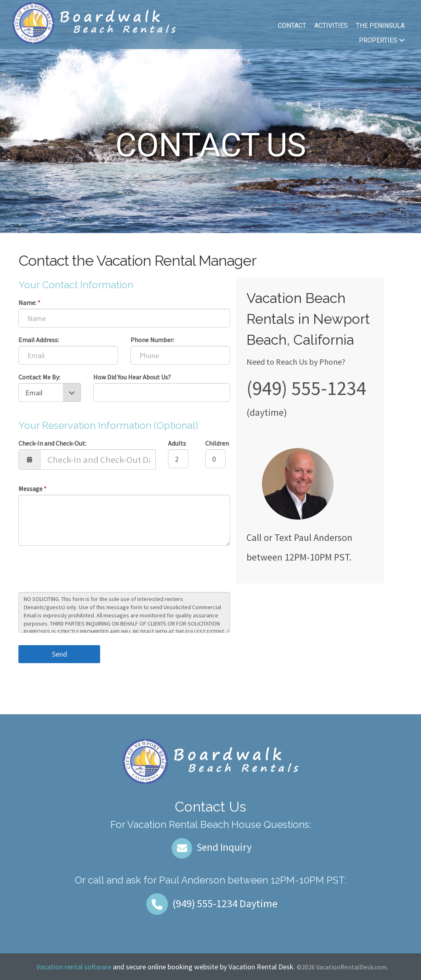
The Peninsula (380, 26)
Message (32, 489)
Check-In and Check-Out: (52, 443)
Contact (292, 26)
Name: (29, 303)
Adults (177, 443)
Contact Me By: (39, 377)
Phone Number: (152, 340)
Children (217, 443)
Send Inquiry (211, 847)
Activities (331, 26)
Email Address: (39, 340)
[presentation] (81, 570)
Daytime (210, 903)
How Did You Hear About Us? (132, 377)
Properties (382, 40)
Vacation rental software (74, 967)
